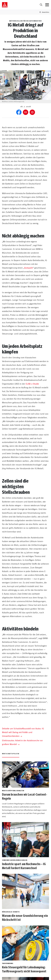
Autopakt (29, 268)
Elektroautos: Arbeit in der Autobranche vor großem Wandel (22, 742)
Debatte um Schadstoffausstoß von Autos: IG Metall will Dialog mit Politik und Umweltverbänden (23, 732)
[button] (45, 12)
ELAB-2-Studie (32, 384)
